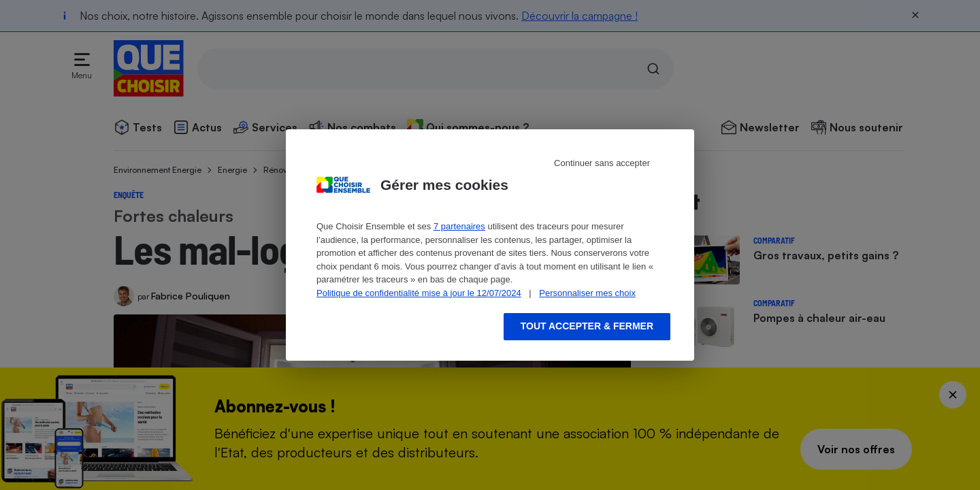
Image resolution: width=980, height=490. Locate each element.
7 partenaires (459, 226)
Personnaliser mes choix (587, 293)
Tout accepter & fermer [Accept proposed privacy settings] (587, 326)
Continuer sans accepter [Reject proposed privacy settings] (602, 163)
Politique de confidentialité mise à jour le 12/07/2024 (419, 293)
